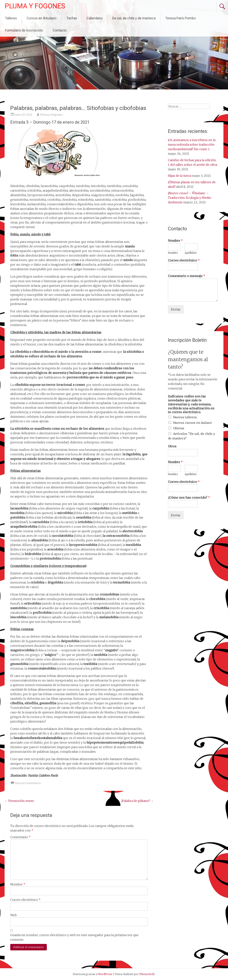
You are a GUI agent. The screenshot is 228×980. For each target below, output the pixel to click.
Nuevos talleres (185, 417)
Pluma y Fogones (51, 115)
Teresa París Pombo (180, 18)
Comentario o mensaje (187, 276)
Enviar (176, 309)
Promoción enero (19, 801)
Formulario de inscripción (24, 30)
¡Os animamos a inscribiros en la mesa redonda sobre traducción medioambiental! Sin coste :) (192, 145)
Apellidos (191, 253)
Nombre (18, 884)
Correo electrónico (25, 900)
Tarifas (72, 18)
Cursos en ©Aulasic (42, 18)
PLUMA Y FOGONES (35, 6)
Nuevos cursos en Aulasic (193, 423)
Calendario (95, 18)
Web (14, 915)
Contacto (60, 30)
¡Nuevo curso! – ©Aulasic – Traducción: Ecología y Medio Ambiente (190, 198)
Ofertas (179, 428)
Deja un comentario (28, 783)
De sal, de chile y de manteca (134, 18)
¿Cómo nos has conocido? (189, 498)
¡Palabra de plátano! (137, 801)
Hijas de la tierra (180, 176)
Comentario (20, 837)
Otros (172, 446)
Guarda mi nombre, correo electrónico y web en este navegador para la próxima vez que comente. (74, 937)
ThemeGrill (147, 974)
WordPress (105, 974)
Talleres (11, 18)
